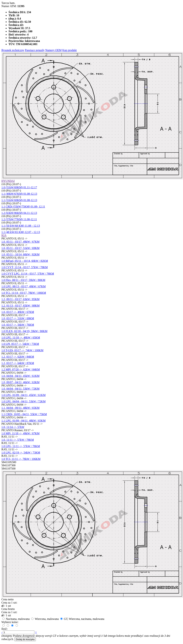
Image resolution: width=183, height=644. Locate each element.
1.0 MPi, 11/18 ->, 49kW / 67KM (20, 433)
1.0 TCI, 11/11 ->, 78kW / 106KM (21, 459)
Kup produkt (69, 50)
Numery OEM (53, 50)
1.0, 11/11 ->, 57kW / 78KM (18, 440)
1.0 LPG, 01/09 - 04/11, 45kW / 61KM (23, 395)
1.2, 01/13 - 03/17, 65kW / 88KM (20, 306)
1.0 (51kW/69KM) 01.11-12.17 (19, 187)
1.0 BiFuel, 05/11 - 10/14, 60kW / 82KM (25, 261)
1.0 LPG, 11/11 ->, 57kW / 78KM (21, 446)
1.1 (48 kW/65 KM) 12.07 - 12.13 (21, 232)
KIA (4, 235)
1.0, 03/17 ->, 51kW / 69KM (18, 318)
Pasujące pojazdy (35, 50)
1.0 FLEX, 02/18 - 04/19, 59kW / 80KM (24, 331)
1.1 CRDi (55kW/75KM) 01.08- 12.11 (23, 207)
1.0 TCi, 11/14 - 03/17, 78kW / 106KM (24, 293)
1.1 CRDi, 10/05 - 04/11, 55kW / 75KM (24, 414)
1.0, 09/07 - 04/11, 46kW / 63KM (20, 382)
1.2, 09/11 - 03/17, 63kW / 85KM (20, 299)
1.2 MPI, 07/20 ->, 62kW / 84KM (21, 369)
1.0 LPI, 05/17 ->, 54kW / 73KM (20, 344)
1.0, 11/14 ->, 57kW (13, 427)
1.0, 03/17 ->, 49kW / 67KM (18, 312)
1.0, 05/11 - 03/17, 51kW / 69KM (20, 248)
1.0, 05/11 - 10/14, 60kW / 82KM (20, 254)
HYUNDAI (8, 181)
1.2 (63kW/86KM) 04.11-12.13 (19, 213)
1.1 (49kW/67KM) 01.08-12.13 (19, 194)
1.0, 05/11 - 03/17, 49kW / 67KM (20, 242)
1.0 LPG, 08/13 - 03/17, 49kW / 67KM (23, 286)
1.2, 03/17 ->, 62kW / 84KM (18, 357)
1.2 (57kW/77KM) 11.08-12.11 (19, 219)
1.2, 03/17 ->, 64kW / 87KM (18, 363)
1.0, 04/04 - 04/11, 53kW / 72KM (20, 389)
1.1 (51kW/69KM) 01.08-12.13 (19, 200)
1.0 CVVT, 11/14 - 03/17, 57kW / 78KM (25, 267)
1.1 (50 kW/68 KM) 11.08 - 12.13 (21, 226)
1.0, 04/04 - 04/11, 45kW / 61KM (20, 376)
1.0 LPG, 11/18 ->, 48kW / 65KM (21, 338)
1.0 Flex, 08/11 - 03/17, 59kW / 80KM (23, 280)
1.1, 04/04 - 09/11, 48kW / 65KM (20, 408)
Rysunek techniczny (13, 50)
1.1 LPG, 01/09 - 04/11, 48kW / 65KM (23, 421)
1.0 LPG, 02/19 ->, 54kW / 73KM (21, 453)
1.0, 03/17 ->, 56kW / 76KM (18, 325)
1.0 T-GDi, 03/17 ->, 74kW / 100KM (22, 350)
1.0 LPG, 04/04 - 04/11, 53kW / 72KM (23, 401)
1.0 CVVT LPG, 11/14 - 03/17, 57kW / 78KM (28, 274)
